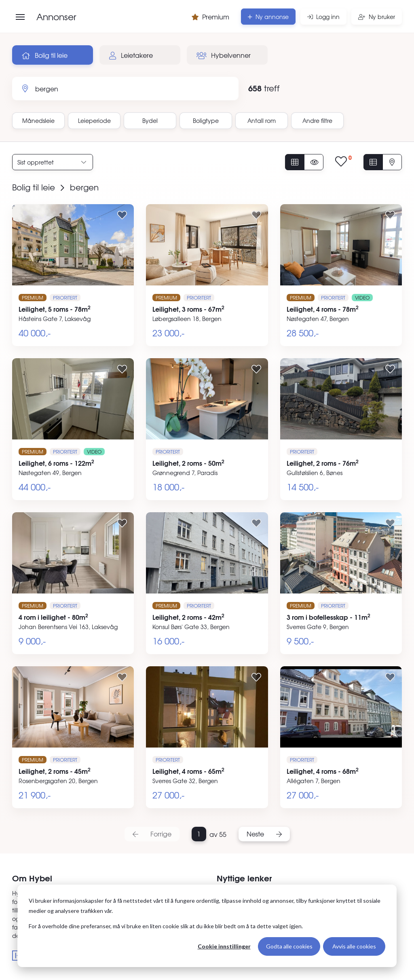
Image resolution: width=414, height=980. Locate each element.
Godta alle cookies (289, 946)
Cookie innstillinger (224, 946)
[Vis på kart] (392, 162)
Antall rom (262, 120)
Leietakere (131, 55)
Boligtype (206, 120)
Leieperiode (94, 120)
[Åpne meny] (20, 17)
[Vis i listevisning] (373, 162)
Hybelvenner (224, 55)
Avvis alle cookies (354, 946)
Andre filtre (317, 120)
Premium (210, 17)
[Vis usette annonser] (314, 162)
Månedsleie (38, 120)
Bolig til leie (45, 55)
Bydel (150, 120)
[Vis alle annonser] (295, 162)
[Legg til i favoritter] (122, 215)
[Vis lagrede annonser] (343, 162)
